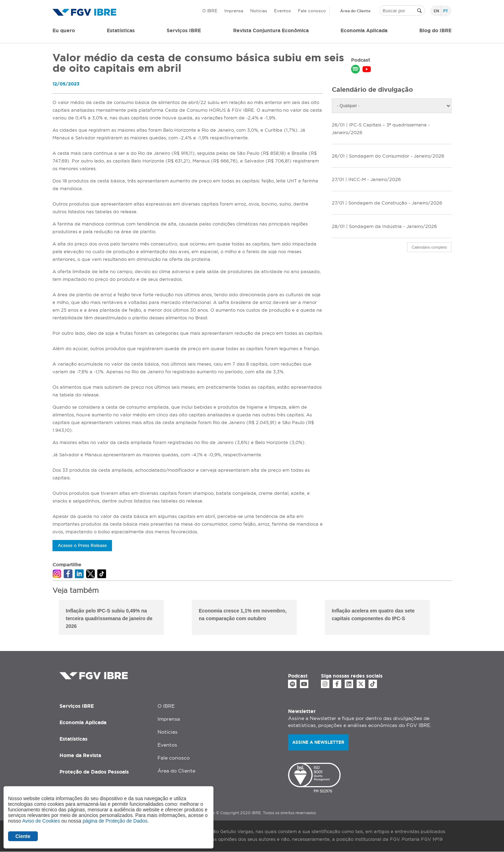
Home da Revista (80, 755)
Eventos (282, 11)
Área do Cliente (355, 11)
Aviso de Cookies (41, 821)
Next (457, 618)
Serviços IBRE (77, 706)
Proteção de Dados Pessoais (94, 772)
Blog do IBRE (435, 30)
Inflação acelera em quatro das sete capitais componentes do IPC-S (373, 615)
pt (446, 11)
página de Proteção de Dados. (116, 821)
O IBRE (210, 11)
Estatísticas (121, 30)
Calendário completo (429, 247)
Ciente (23, 836)
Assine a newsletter (318, 742)
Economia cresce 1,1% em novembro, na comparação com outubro (243, 615)
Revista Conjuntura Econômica (271, 30)
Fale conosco (312, 11)
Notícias (259, 11)
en (436, 11)
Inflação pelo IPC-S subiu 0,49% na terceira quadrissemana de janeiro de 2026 (109, 618)
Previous (47, 618)
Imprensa (234, 11)
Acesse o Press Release (82, 545)
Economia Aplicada (83, 722)
